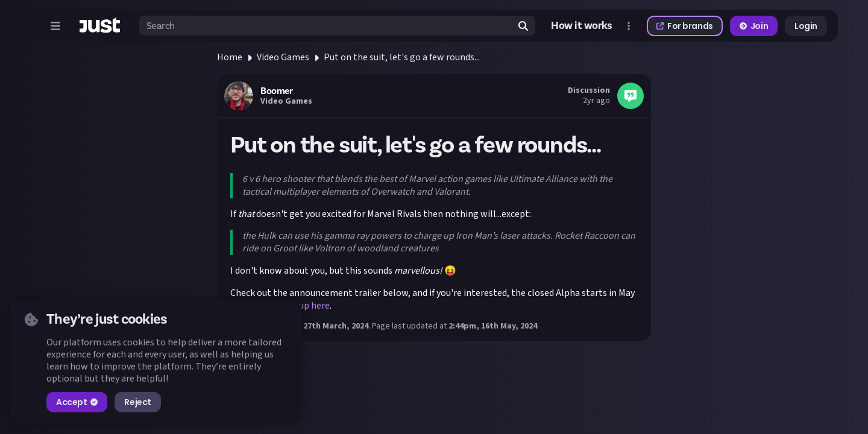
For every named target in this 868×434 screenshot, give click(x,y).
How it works (582, 26)
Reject (137, 402)
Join (754, 26)
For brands (685, 26)
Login (806, 26)
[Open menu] (55, 26)
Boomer (276, 91)
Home (230, 57)
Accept (77, 402)
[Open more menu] (629, 26)
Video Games (283, 57)
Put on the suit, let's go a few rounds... (402, 57)
